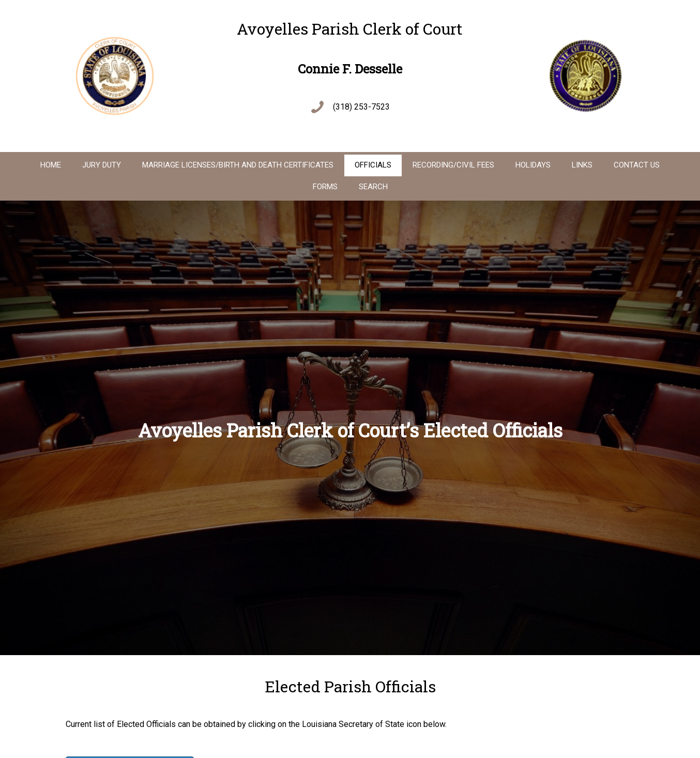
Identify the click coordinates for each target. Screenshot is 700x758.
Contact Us (637, 165)
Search (373, 187)
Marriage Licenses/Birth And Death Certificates (238, 165)
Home (51, 165)
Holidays (533, 165)
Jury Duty (102, 165)
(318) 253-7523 (361, 107)
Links (582, 165)
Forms (325, 187)
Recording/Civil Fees (453, 165)
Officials (373, 165)
